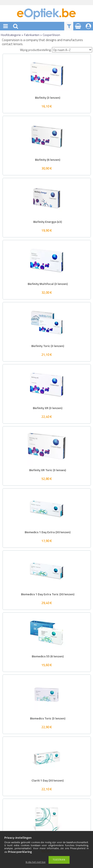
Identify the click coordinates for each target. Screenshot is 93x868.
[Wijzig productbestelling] (72, 50)
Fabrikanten (32, 35)
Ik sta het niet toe (36, 862)
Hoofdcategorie (11, 35)
